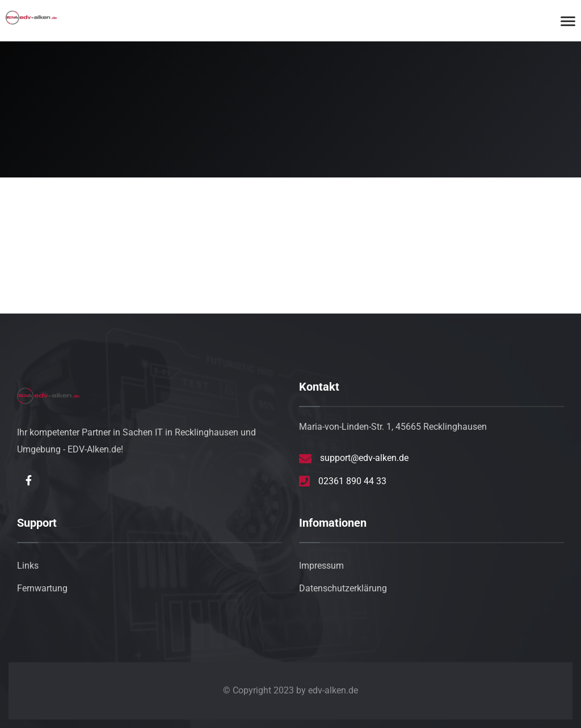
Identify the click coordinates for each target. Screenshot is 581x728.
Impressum (321, 566)
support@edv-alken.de (364, 458)
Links (28, 566)
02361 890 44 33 (352, 481)
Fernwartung (42, 588)
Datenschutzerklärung (343, 588)
